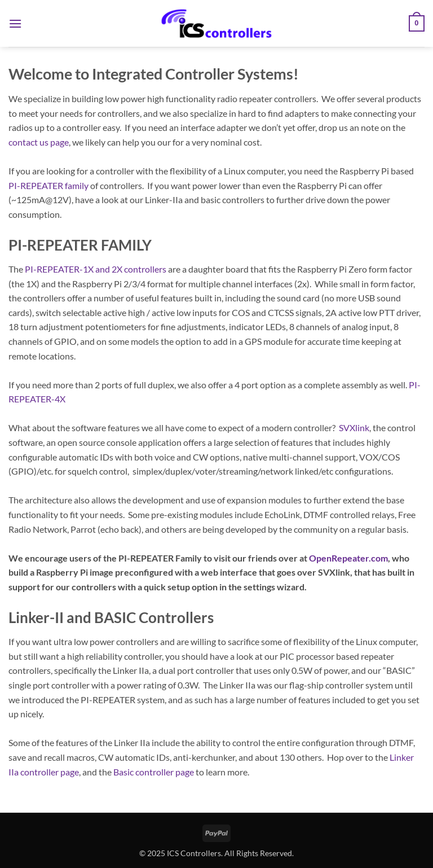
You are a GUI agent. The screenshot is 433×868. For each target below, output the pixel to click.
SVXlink (354, 428)
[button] (15, 23)
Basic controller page (154, 772)
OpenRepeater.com (348, 558)
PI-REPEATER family (48, 185)
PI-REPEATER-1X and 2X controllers (96, 269)
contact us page (39, 142)
